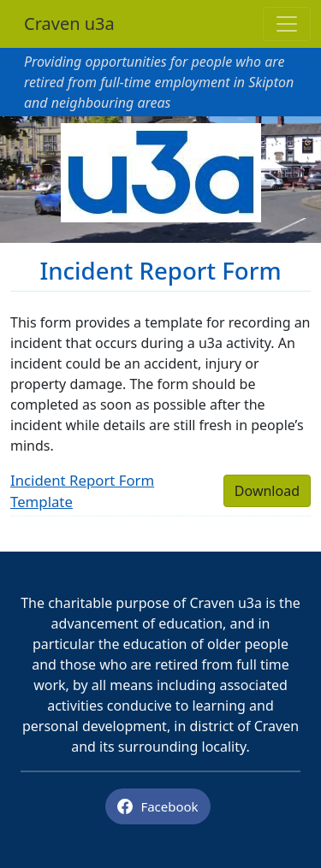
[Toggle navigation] (287, 24)
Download (267, 491)
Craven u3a (69, 24)
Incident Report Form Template (82, 491)
